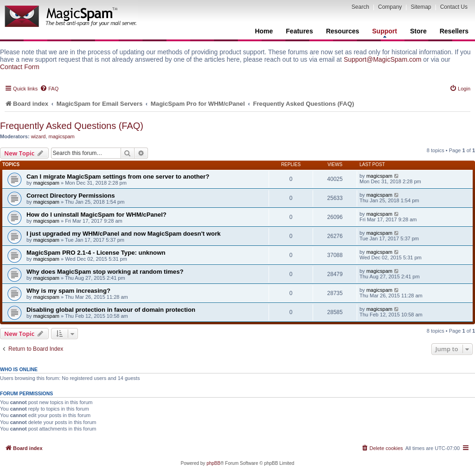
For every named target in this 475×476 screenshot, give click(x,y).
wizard (39, 136)
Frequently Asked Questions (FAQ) (72, 126)
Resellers (454, 31)
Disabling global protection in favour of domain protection (111, 310)
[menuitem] (49, 89)
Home (264, 31)
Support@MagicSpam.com (383, 59)
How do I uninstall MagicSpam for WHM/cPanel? (96, 215)
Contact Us (454, 7)
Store (418, 31)
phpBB (213, 463)
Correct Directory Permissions (71, 196)
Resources (343, 31)
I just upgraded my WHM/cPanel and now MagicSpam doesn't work (124, 234)
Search (360, 7)
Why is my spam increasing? (68, 291)
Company (390, 7)
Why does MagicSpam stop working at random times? (105, 272)
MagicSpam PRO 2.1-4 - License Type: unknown (96, 253)
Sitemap (421, 7)
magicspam (62, 136)
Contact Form (20, 67)
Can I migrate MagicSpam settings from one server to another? (118, 177)
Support (385, 32)
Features (299, 31)
